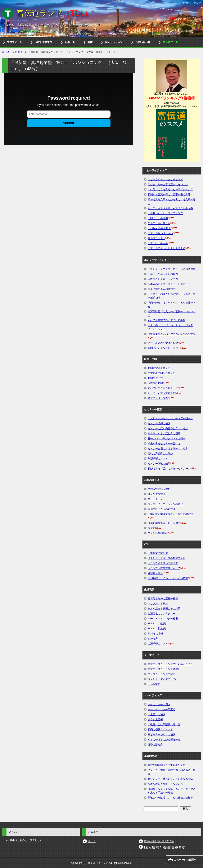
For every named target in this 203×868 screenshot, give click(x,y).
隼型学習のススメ (158, 459)
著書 (90, 42)
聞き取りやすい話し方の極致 (164, 433)
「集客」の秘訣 (157, 714)
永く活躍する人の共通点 (162, 289)
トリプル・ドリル (158, 604)
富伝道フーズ (170, 42)
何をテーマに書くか (159, 223)
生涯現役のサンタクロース (163, 614)
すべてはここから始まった (163, 388)
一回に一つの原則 (158, 218)
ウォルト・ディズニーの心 (163, 679)
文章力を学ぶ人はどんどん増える (167, 248)
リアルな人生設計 (158, 624)
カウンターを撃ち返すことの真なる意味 (170, 779)
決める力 (153, 639)
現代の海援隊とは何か (160, 454)
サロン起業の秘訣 (158, 533)
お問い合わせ (143, 42)
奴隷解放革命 (155, 573)
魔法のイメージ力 (158, 398)
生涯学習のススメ (158, 644)
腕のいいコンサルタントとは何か (167, 438)
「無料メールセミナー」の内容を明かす (170, 418)
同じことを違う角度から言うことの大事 (170, 208)
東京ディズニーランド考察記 (164, 669)
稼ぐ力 (152, 528)
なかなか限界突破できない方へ (165, 784)
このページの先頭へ (185, 860)
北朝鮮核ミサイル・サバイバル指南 (168, 578)
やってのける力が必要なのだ (164, 740)
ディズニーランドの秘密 (162, 674)
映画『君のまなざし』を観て (164, 348)
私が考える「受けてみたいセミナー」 (169, 469)
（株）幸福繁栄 (44, 42)
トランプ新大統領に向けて (163, 563)
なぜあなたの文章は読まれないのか (168, 184)
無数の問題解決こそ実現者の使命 (167, 765)
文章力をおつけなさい (160, 233)
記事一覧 (70, 42)
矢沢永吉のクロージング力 (163, 279)
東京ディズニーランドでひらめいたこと (170, 664)
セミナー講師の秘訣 (159, 423)
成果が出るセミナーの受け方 (164, 444)
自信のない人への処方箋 (162, 509)
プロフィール (15, 42)
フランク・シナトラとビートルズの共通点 (172, 269)
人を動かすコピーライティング (165, 213)
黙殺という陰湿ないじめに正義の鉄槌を (170, 798)
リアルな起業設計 (158, 629)
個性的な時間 (155, 383)
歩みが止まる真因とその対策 (164, 609)
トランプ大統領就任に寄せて (164, 568)
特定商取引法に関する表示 (159, 841)
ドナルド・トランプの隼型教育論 (167, 558)
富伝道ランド (54, 13)
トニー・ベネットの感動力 (163, 274)
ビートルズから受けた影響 (163, 343)
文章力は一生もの (158, 243)
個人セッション (114, 42)
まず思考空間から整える (162, 373)
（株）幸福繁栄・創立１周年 (164, 523)
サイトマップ (193, 3)
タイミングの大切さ (159, 704)
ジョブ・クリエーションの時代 (165, 504)
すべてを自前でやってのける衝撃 (167, 320)
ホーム (92, 841)
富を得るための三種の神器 (163, 599)
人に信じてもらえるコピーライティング (170, 189)
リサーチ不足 (155, 499)
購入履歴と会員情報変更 (165, 848)
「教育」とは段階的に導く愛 (164, 724)
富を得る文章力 (157, 238)
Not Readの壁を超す (159, 228)
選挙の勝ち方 (155, 745)
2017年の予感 (156, 634)
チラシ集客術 (155, 719)
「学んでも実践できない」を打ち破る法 (170, 514)
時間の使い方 (155, 378)
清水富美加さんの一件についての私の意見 (172, 334)
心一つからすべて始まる (162, 393)
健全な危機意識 (157, 494)
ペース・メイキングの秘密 (163, 619)
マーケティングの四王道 (162, 709)
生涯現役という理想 (159, 489)
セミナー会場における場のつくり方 (168, 449)
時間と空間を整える (159, 368)
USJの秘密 (154, 684)
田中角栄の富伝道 (158, 553)
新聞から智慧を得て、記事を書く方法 (169, 194)
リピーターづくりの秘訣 (162, 735)
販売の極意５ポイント (160, 729)
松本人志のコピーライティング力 (167, 284)
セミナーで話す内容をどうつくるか (168, 428)
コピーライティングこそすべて (165, 179)
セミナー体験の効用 (159, 464)
